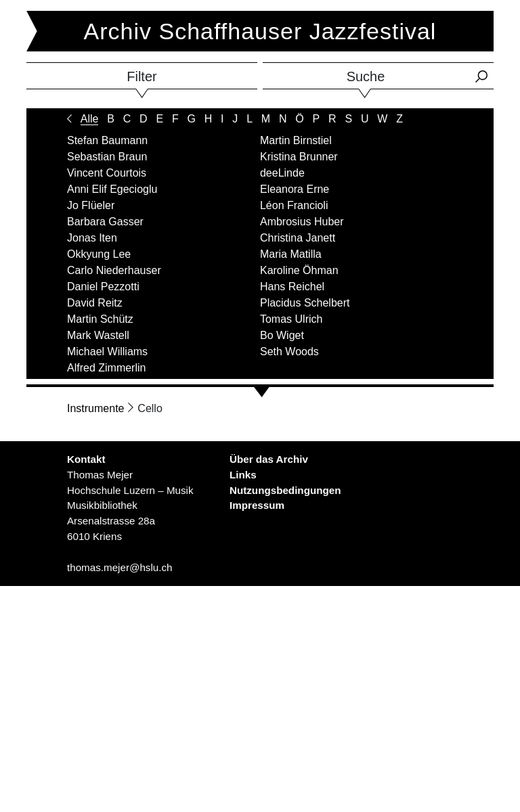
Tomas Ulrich (291, 319)
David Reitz (95, 303)
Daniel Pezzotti (103, 287)
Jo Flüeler (91, 205)
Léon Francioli (294, 205)
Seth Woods (289, 352)
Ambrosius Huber (302, 222)
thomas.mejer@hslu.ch (120, 567)
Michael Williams (107, 352)
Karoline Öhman (299, 270)
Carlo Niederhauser (114, 270)
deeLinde (282, 173)
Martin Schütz (100, 319)
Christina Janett (298, 238)
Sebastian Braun (107, 157)
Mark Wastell (98, 335)
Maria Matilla (291, 254)
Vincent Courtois (107, 173)
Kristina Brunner (299, 157)
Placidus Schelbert (305, 303)
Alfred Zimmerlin (106, 368)
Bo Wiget (282, 335)
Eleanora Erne (295, 189)
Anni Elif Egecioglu (112, 189)
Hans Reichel (292, 287)
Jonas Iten (92, 238)
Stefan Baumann (107, 140)
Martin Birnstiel (296, 140)
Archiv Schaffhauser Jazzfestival (260, 31)
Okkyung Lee (99, 254)
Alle (90, 119)
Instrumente (95, 408)
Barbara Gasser (105, 222)
